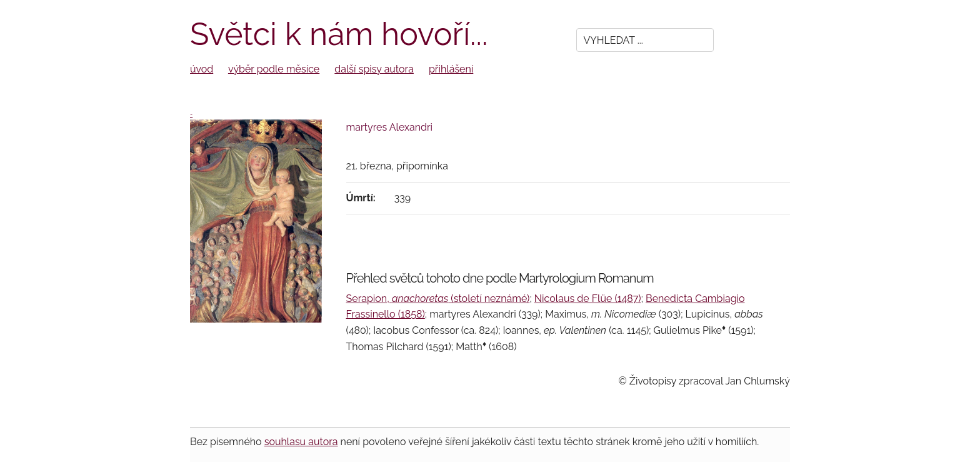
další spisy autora (374, 69)
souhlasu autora (301, 442)
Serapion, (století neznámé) (438, 299)
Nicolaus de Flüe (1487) (588, 299)
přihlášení (451, 69)
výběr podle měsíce (274, 69)
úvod (202, 69)
